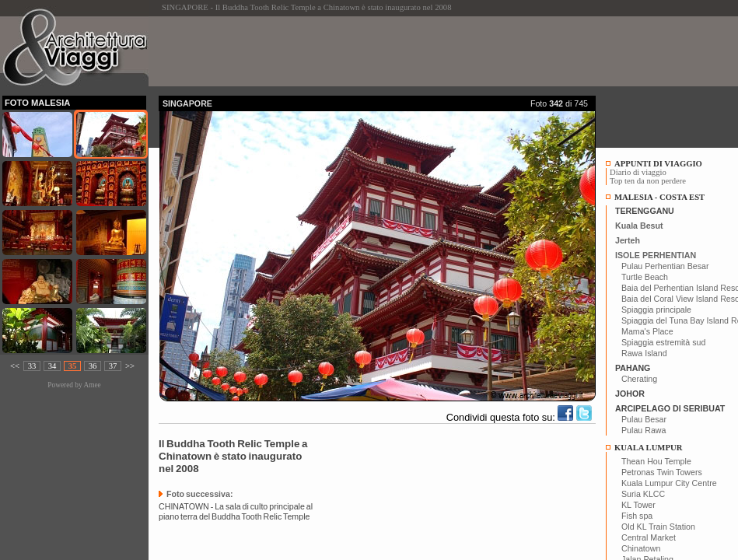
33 (32, 366)
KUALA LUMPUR (648, 448)
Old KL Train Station (658, 527)
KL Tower (638, 505)
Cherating (639, 379)
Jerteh (628, 240)
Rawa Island (644, 353)
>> (130, 366)
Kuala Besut (639, 226)
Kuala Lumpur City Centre (669, 483)
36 (93, 366)
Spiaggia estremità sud (663, 342)
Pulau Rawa (644, 430)
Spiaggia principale (656, 310)
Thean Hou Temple (656, 461)
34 (52, 366)
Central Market (649, 537)
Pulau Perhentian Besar (665, 266)
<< (15, 366)
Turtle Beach (645, 277)
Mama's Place (647, 331)
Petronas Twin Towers (662, 472)
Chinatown (641, 548)
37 (113, 366)
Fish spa (637, 516)
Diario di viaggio (638, 172)
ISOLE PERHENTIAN (656, 255)
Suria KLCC (643, 494)
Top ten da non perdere (648, 181)
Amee (92, 385)
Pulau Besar (644, 419)
